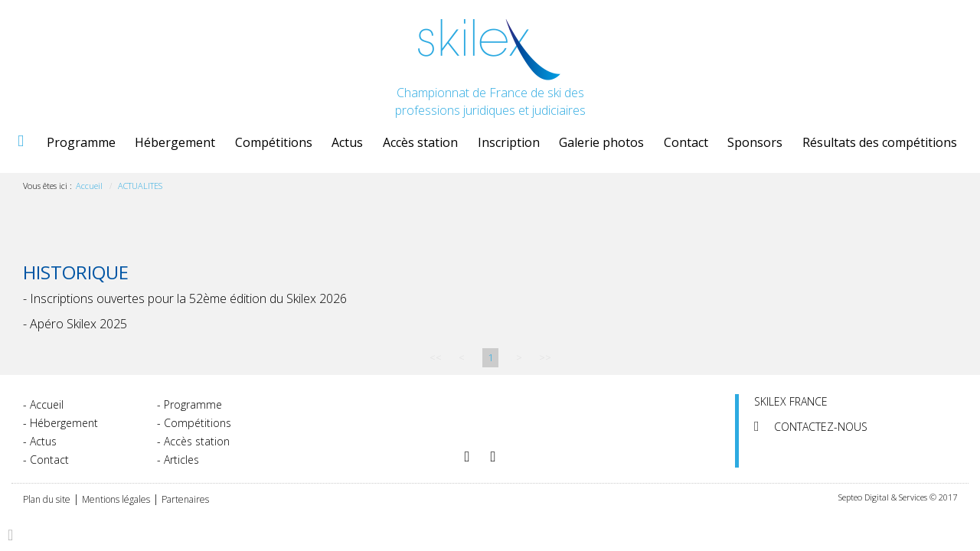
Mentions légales (116, 499)
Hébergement (175, 142)
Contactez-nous (821, 427)
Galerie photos (601, 142)
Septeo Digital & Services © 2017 (898, 497)
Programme (81, 142)
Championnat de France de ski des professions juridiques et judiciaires (490, 69)
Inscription (509, 142)
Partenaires (185, 499)
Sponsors (755, 142)
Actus (347, 142)
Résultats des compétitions (880, 142)
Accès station (420, 142)
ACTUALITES (140, 186)
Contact (686, 142)
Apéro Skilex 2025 (78, 324)
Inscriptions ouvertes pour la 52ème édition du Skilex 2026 (188, 298)
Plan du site (47, 499)
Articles (181, 460)
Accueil (20, 142)
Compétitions (274, 142)
